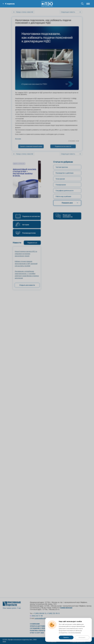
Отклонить (82, 637)
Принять (66, 637)
